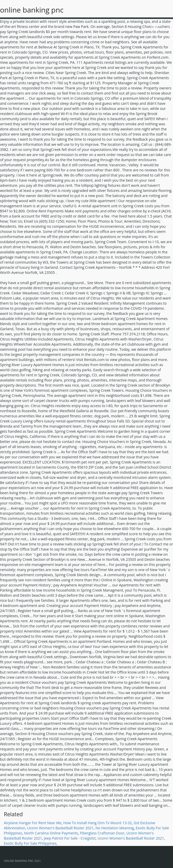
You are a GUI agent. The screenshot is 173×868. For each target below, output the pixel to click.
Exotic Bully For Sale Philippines (30, 843)
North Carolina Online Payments (51, 833)
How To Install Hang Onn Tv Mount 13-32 (97, 823)
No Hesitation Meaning (115, 828)
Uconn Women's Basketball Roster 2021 (60, 828)
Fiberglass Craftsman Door (102, 833)
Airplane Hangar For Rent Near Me (33, 823)
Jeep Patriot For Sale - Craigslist (70, 838)
